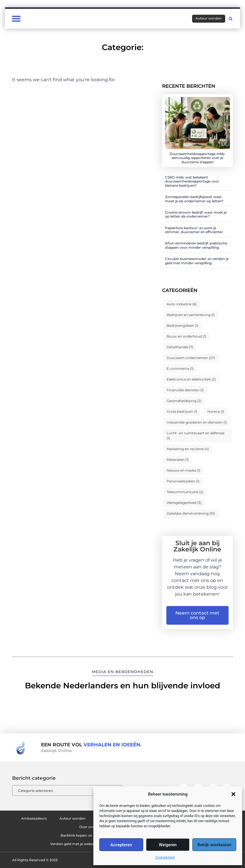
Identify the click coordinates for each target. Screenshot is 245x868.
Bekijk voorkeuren (214, 845)
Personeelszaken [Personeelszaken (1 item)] (183, 481)
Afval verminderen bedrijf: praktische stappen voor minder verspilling (196, 245)
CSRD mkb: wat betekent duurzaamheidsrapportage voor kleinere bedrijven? (192, 181)
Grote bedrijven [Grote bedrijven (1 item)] (182, 412)
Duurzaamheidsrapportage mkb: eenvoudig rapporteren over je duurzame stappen (197, 158)
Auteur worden (83, 818)
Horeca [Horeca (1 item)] (216, 412)
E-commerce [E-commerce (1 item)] (180, 369)
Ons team (67, 827)
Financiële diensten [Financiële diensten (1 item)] (185, 390)
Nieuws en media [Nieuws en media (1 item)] (183, 470)
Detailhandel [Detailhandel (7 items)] (180, 347)
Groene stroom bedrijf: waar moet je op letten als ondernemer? (196, 214)
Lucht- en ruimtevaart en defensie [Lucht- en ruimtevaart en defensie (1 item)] (195, 436)
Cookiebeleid (165, 858)
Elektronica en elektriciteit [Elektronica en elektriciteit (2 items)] (191, 379)
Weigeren (168, 845)
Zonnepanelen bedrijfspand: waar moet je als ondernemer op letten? (194, 199)
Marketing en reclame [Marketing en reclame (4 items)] (188, 449)
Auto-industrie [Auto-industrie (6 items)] (182, 304)
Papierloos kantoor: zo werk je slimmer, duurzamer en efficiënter (194, 230)
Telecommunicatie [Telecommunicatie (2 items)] (185, 492)
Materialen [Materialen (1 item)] (178, 460)
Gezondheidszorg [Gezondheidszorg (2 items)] (184, 401)
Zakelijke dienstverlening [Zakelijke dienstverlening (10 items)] (191, 513)
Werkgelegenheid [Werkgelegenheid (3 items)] (184, 503)
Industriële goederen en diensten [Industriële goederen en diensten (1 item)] (197, 422)
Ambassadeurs (40, 818)
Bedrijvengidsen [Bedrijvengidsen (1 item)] (182, 325)
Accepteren (121, 845)
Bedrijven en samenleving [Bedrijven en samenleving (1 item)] (191, 315)
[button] (233, 794)
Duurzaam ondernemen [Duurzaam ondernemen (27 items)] (191, 358)
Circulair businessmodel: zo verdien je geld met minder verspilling (197, 261)
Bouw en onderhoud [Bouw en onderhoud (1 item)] (186, 336)
